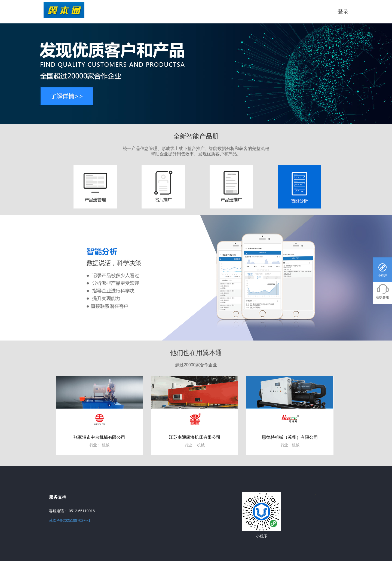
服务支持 (58, 497)
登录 (343, 11)
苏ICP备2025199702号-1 (70, 520)
